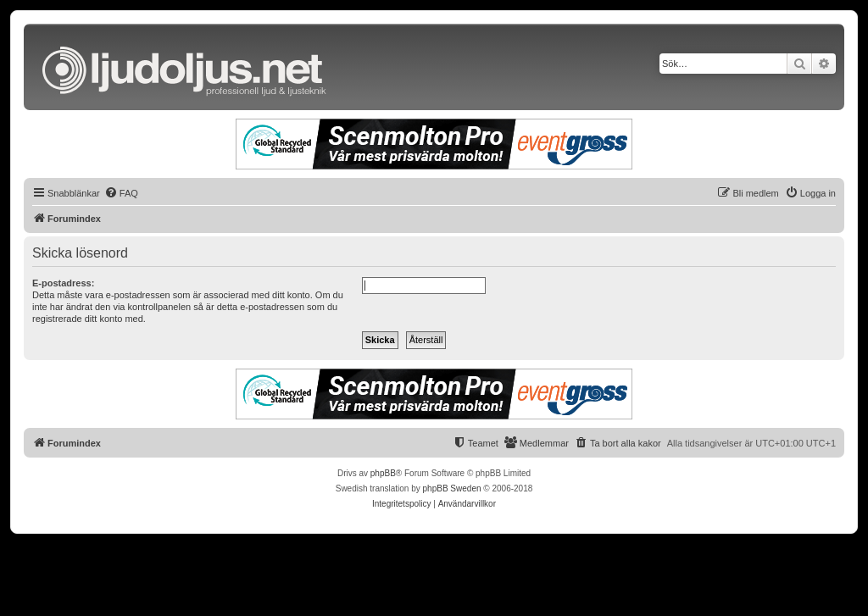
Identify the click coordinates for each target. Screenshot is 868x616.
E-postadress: (63, 283)
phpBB (383, 473)
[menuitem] (121, 193)
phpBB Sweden (452, 488)
